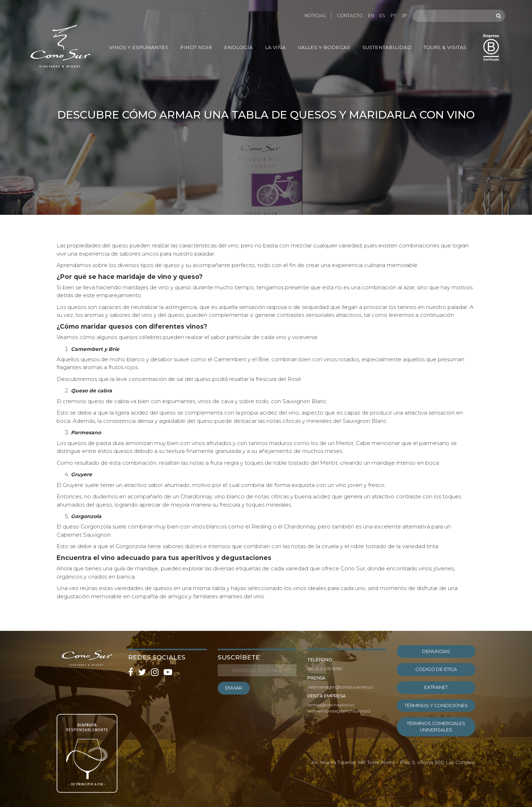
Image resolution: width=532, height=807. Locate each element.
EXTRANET (436, 687)
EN (371, 16)
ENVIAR (234, 688)
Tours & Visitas (445, 47)
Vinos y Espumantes (139, 47)
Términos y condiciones (436, 705)
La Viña (275, 47)
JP (404, 16)
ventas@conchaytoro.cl (331, 705)
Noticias (315, 16)
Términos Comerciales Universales (436, 727)
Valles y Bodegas (324, 47)
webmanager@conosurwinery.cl (340, 687)
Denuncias (436, 651)
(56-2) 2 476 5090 (325, 669)
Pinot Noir (196, 47)
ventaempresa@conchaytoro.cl (339, 711)
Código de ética (436, 669)
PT (393, 16)
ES (382, 16)
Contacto (350, 16)
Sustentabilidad (387, 47)
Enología (238, 47)
